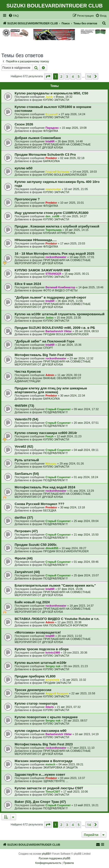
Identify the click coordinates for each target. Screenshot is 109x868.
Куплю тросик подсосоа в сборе (42, 649)
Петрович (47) (26, 531)
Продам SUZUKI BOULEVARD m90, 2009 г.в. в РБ (55, 328)
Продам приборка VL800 (35, 676)
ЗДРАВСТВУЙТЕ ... (56, 781)
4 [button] (73, 76)
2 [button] (61, 76)
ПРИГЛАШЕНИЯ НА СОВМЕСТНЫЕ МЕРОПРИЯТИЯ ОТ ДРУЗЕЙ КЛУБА (53, 146)
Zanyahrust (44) (27, 572)
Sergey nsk (53, 666)
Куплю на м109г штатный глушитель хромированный (60, 314)
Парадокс (52, 128)
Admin (50, 375)
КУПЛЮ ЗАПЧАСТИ (56, 100)
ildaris (49, 707)
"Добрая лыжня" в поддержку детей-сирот (50, 297)
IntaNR (50, 141)
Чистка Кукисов (28, 372)
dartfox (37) (24, 517)
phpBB (46, 854)
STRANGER (53, 274)
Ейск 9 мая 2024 (28, 284)
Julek (49, 97)
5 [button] (79, 76)
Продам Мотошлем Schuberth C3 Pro (45, 155)
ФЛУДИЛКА (51, 131)
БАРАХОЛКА (51, 161)
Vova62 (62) (24, 446)
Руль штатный (27, 460)
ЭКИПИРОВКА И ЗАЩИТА (60, 767)
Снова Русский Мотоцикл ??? (39, 504)
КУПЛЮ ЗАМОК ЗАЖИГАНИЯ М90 (42, 270)
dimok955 (52, 548)
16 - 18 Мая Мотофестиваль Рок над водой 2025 (54, 254)
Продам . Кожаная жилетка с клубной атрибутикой (57, 226)
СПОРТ (48, 348)
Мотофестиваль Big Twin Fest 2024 (44, 355)
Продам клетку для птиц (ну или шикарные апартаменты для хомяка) (51, 390)
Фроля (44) (24, 558)
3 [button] (67, 76)
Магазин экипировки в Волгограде (44, 761)
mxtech (50, 764)
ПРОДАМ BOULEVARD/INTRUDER (66, 334)
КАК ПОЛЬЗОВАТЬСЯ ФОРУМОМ (65, 625)
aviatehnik (52, 680)
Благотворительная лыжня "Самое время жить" (55, 585)
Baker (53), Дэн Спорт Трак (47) (40, 802)
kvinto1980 (53, 653)
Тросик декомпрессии (33, 690)
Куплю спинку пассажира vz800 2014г (46, 433)
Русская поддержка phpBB (54, 858)
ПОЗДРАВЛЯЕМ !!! (55, 412)
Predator (51, 158)
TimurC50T (53, 792)
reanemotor (53, 189)
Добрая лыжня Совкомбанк (38, 138)
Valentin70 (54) (26, 419)
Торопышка (53, 230)
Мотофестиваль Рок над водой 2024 (45, 487)
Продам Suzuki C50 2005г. (36, 545)
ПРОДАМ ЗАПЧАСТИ (57, 683)
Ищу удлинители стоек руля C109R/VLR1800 (52, 213)
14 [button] (89, 76)
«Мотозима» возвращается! (38, 632)
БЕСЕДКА (50, 510)
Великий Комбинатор (60, 287)
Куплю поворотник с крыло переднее (46, 717)
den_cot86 (52, 216)
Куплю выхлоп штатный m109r (41, 663)
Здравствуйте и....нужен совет (40, 775)
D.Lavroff (52, 114)
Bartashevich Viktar (59, 331)
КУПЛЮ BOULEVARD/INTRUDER (65, 175)
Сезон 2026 (24, 124)
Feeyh (49, 436)
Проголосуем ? (27, 199)
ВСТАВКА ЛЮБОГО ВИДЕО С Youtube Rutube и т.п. (57, 619)
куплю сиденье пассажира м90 (41, 731)
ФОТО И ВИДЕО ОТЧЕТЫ (60, 290)
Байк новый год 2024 (32, 602)
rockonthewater (56, 257)
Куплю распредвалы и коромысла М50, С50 (51, 93)
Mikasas (51, 463)
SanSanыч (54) (27, 474)
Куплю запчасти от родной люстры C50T (49, 788)
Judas (49, 318)
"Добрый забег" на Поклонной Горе (44, 341)
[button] (48, 76)
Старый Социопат (58, 409)
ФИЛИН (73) (24, 406)
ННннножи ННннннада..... (36, 240)
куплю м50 (24, 168)
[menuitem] (14, 16)
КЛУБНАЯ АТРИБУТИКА (59, 233)
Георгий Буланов (57, 172)
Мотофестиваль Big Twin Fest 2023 (44, 744)
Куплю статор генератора (36, 703)
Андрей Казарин (57, 693)
